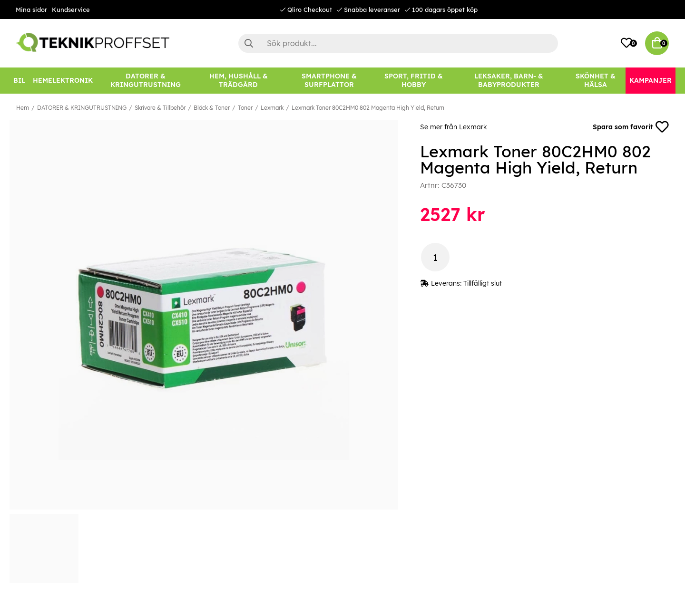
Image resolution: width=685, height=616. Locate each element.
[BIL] (19, 81)
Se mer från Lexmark (454, 127)
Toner (245, 108)
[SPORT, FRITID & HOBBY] (414, 81)
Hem (23, 108)
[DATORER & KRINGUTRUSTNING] (146, 81)
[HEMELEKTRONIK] (63, 81)
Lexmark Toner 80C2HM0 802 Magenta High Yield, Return (368, 108)
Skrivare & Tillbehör (160, 108)
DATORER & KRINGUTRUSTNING (82, 108)
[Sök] (398, 43)
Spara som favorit (631, 127)
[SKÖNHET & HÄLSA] (596, 81)
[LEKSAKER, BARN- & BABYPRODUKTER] (509, 81)
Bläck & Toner (212, 108)
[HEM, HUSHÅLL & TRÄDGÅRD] (238, 81)
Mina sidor (31, 10)
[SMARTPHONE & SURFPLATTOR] (329, 81)
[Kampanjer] (651, 81)
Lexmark (272, 108)
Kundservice (71, 10)
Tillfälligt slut (483, 284)
